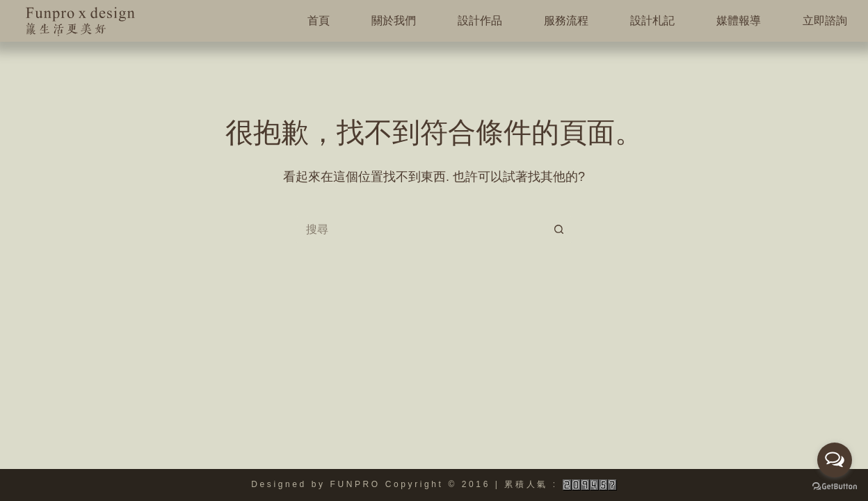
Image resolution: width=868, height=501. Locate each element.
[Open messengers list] (835, 460)
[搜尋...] (420, 230)
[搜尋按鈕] (559, 230)
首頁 (319, 21)
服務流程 (566, 21)
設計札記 (652, 21)
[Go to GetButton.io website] (835, 487)
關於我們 (394, 21)
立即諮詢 (825, 21)
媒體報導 (739, 21)
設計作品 (480, 21)
